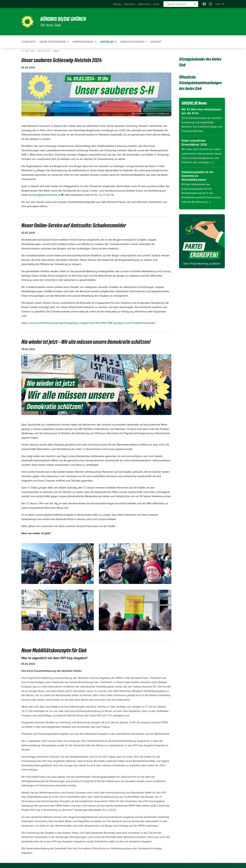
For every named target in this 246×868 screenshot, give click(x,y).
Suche (156, 4)
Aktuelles (45, 51)
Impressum (130, 4)
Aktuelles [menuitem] (107, 42)
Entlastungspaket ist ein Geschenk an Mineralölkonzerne (197, 176)
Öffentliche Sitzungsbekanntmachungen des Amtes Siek (200, 83)
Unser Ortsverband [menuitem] (53, 42)
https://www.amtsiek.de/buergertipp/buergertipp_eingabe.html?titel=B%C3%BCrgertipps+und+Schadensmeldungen (88, 323)
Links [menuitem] (218, 4)
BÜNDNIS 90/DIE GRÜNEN (63, 19)
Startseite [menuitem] (29, 42)
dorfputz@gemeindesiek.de (45, 195)
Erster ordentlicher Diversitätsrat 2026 (194, 142)
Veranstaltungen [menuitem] (132, 42)
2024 (56, 51)
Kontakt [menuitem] (156, 42)
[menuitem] (117, 4)
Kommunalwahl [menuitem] (83, 42)
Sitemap (117, 4)
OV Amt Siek (28, 51)
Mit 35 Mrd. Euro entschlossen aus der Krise (201, 111)
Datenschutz (144, 4)
